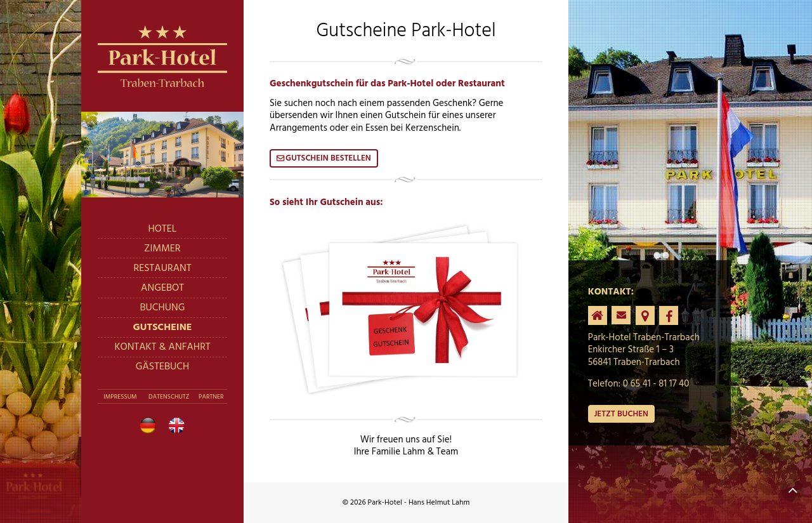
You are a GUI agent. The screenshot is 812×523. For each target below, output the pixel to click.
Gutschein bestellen (328, 158)
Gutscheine (162, 328)
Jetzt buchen (621, 414)
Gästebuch (163, 367)
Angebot (162, 288)
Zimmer (162, 249)
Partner (211, 397)
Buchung (162, 308)
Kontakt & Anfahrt (162, 347)
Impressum (120, 397)
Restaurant (162, 268)
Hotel (163, 229)
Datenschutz (169, 397)
